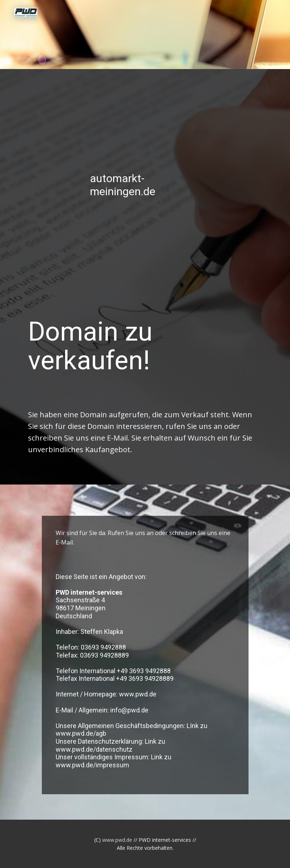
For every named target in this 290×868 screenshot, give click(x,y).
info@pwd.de (129, 710)
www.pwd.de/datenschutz (94, 749)
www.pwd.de (138, 694)
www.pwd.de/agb (81, 733)
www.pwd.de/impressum (92, 765)
